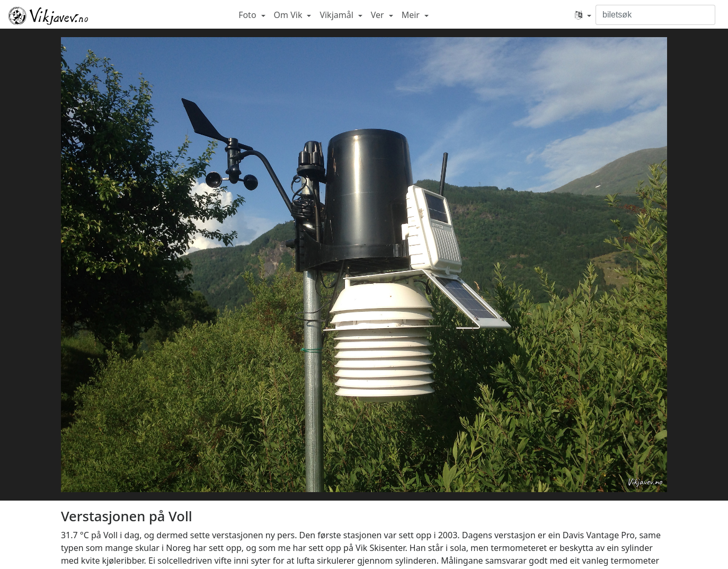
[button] (583, 15)
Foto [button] (248, 15)
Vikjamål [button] (338, 15)
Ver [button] (379, 15)
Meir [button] (412, 15)
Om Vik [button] (289, 15)
